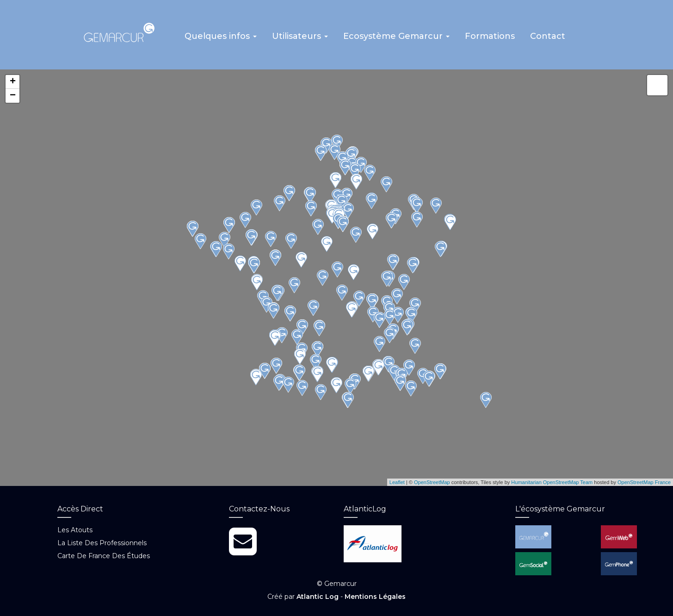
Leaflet (397, 482)
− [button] (13, 96)
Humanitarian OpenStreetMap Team (552, 482)
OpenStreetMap (432, 482)
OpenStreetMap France (644, 482)
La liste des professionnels (102, 543)
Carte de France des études (104, 556)
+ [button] (13, 82)
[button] (221, 39)
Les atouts (75, 530)
